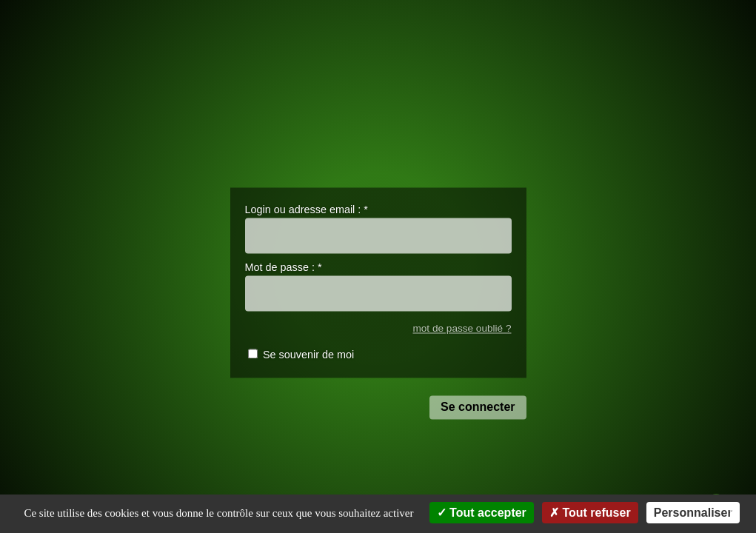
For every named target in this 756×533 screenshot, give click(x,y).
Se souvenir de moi (308, 355)
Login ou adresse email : (307, 209)
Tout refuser (590, 513)
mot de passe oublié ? (462, 328)
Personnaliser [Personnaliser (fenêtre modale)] (693, 513)
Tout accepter (482, 513)
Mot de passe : (284, 268)
